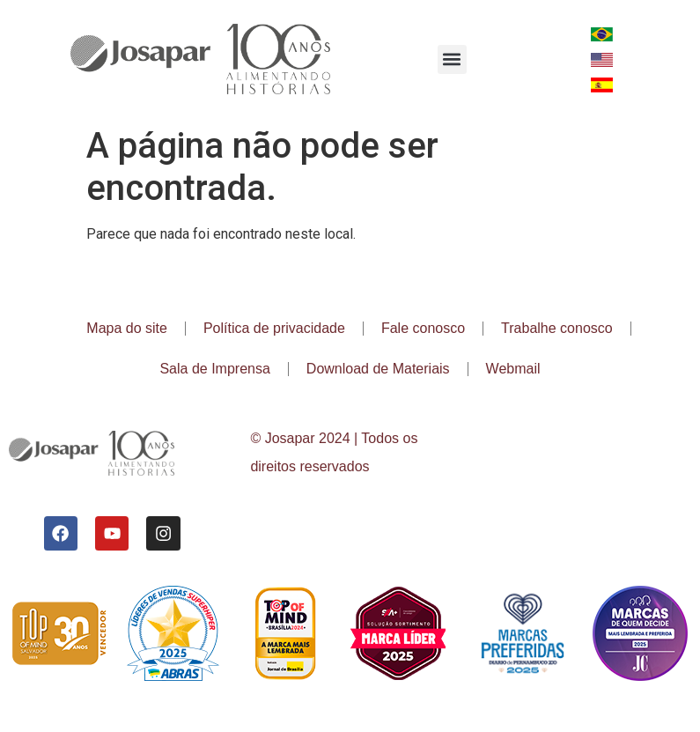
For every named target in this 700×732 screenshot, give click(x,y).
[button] (452, 59)
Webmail (513, 369)
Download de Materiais (378, 369)
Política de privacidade (274, 328)
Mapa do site (127, 328)
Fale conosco (423, 328)
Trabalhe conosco (557, 328)
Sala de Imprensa (214, 369)
